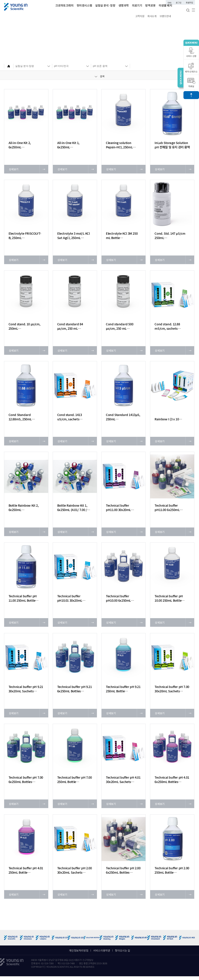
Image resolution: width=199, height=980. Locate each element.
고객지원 (140, 16)
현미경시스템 (84, 5)
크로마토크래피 (64, 5)
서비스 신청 (191, 53)
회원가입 (189, 3)
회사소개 (152, 16)
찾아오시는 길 (122, 950)
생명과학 (124, 5)
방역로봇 (150, 5)
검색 (100, 76)
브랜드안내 (165, 16)
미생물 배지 (165, 5)
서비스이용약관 (102, 950)
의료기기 (137, 5)
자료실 (191, 83)
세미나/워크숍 (191, 68)
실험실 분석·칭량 (105, 5)
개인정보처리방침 (79, 950)
